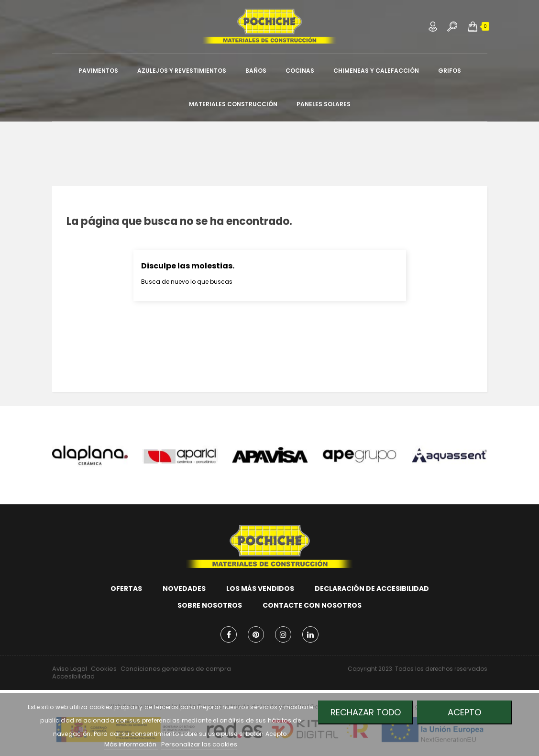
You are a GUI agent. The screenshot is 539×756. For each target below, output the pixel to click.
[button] (473, 26)
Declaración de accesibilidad (372, 589)
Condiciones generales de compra (176, 669)
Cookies (104, 669)
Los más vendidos (260, 589)
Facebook (229, 634)
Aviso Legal (70, 669)
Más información (131, 744)
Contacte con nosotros (312, 605)
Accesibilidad (73, 676)
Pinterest (256, 634)
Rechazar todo (366, 712)
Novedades (184, 589)
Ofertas (126, 589)
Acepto (464, 712)
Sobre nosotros (210, 605)
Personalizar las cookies (199, 744)
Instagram (283, 634)
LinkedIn (310, 634)
